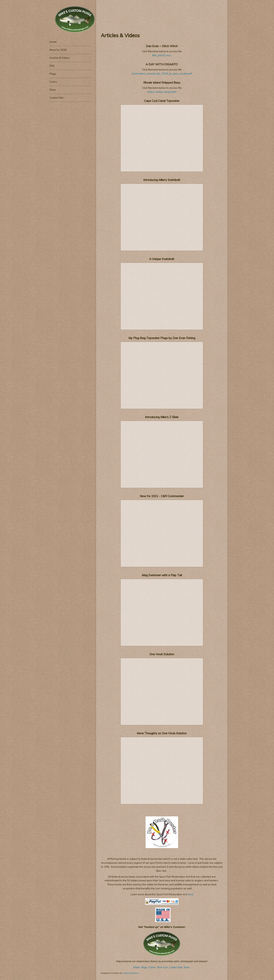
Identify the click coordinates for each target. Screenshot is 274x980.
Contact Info (176, 967)
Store (187, 967)
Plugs (145, 967)
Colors (152, 967)
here (190, 894)
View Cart (162, 967)
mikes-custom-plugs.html (162, 92)
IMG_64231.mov (162, 55)
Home (137, 967)
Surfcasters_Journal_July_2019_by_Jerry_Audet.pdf (162, 74)
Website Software (131, 973)
